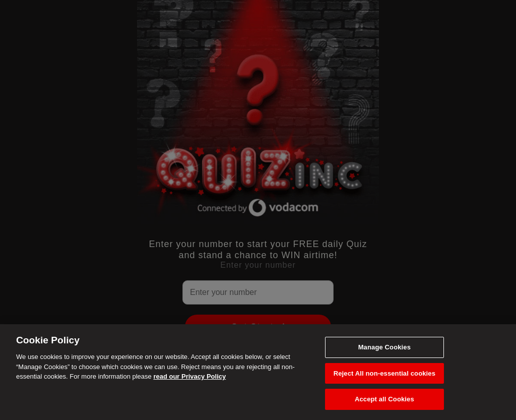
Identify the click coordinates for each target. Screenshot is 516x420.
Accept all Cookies (384, 399)
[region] (258, 372)
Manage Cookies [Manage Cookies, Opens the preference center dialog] (384, 347)
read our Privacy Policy (189, 376)
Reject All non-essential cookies (384, 373)
